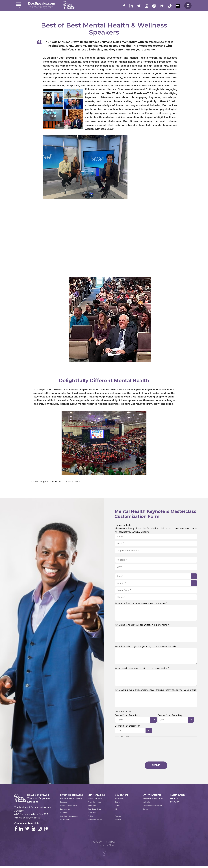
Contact (175, 803)
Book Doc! (176, 800)
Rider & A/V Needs (95, 811)
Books (118, 803)
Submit (156, 766)
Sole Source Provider (97, 821)
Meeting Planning (97, 796)
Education (65, 811)
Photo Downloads (95, 803)
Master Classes (178, 796)
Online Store (122, 796)
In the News (93, 814)
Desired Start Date (124, 712)
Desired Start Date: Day (171, 716)
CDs (117, 811)
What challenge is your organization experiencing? (142, 625)
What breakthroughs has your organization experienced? (145, 647)
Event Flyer (92, 807)
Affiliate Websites (152, 796)
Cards (118, 807)
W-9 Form (92, 818)
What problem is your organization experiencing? (141, 604)
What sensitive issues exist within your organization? (142, 669)
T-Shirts (118, 821)
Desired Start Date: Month (128, 716)
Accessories (120, 800)
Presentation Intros (96, 800)
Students (64, 821)
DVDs (117, 814)
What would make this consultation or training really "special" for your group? (156, 690)
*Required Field (123, 525)
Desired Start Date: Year (127, 726)
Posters (118, 818)
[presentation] (139, 748)
